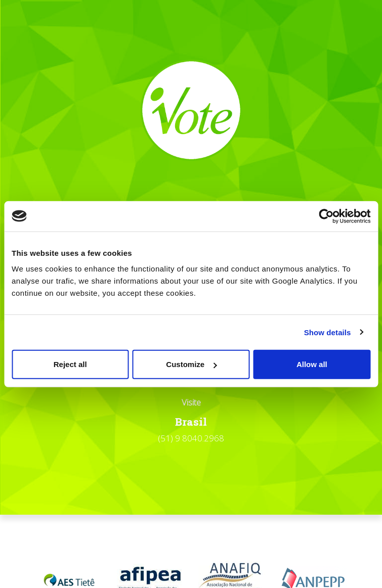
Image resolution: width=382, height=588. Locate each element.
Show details (328, 332)
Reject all (70, 364)
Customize (191, 364)
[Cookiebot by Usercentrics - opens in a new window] (326, 216)
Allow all (312, 364)
